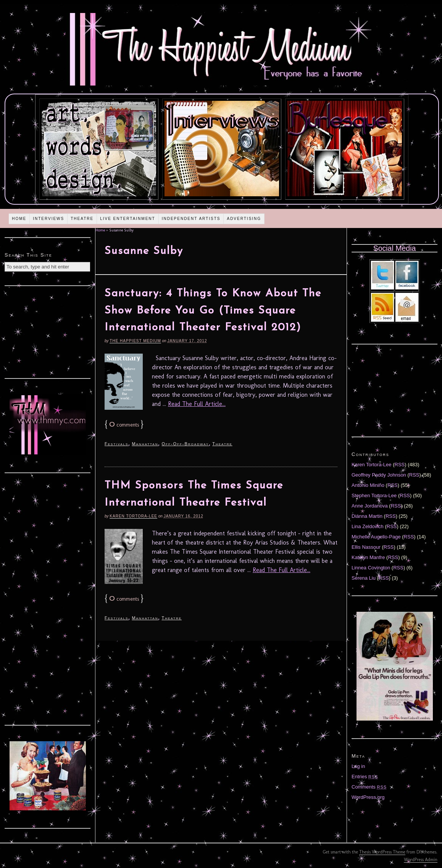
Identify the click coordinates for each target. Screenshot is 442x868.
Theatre (82, 219)
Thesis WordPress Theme (382, 852)
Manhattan (145, 444)
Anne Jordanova (370, 506)
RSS (400, 465)
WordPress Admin (421, 860)
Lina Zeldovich (368, 526)
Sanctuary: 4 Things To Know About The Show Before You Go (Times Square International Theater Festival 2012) (213, 311)
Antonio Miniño (368, 485)
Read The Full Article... (197, 404)
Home (19, 219)
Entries (365, 777)
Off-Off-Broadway (185, 444)
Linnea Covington (371, 568)
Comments (369, 787)
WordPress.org (368, 797)
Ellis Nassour (366, 547)
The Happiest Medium (135, 341)
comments (124, 425)
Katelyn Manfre (368, 557)
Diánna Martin (367, 516)
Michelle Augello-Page (376, 537)
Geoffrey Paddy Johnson (379, 475)
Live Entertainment (128, 219)
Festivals (116, 444)
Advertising (244, 219)
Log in (358, 766)
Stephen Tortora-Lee (374, 495)
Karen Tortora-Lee (133, 516)
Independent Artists (191, 219)
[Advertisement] (48, 331)
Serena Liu (364, 578)
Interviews (48, 219)
